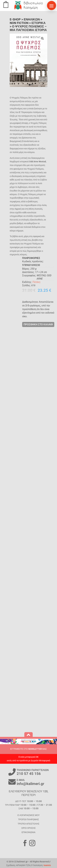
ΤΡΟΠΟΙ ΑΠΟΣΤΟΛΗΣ (28, 824)
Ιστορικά (39, 23)
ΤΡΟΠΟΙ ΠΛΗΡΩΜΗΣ (28, 819)
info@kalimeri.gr (30, 784)
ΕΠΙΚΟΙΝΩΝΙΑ (28, 832)
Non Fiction (19, 23)
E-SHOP (15, 19)
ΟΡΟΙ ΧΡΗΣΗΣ (28, 828)
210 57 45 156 (29, 774)
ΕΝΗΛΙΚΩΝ (32, 19)
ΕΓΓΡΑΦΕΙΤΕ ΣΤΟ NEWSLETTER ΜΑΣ (29, 749)
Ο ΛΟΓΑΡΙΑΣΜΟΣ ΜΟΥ (28, 815)
